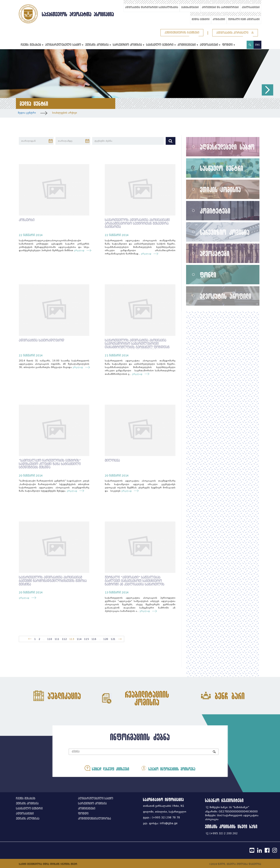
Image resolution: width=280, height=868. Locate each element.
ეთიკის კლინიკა (28, 819)
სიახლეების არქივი (65, 113)
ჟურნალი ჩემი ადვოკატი (244, 19)
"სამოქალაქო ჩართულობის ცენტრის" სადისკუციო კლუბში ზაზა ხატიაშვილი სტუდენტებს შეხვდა (50, 464)
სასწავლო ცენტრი (160, 45)
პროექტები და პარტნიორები (220, 7)
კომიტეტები (187, 45)
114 (79, 639)
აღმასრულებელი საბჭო (63, 45)
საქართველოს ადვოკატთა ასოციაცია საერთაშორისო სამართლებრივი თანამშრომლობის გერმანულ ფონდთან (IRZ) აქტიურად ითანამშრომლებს (137, 346)
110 (50, 639)
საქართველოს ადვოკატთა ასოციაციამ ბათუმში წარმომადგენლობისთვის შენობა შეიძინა (53, 581)
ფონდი (227, 45)
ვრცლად (80, 250)
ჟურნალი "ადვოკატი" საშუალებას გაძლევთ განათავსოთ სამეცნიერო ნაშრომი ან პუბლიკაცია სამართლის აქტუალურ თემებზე (135, 583)
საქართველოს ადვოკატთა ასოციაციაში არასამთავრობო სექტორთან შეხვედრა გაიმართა (137, 223)
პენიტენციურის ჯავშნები (182, 33)
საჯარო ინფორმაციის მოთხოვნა (168, 768)
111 (57, 639)
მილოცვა (112, 461)
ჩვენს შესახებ (31, 45)
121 (113, 639)
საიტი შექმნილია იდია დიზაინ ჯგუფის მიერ (48, 864)
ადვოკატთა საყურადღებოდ (42, 340)
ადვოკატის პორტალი (235, 33)
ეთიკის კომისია (97, 45)
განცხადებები (190, 7)
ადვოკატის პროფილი (226, 296)
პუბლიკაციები (251, 7)
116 (94, 639)
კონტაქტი (219, 19)
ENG (257, 45)
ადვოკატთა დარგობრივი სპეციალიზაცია (152, 7)
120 (106, 639)
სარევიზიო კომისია (127, 45)
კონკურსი (27, 220)
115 (87, 639)
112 (64, 639)
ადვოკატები (209, 45)
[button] (267, 90)
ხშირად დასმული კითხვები (107, 768)
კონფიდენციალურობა (94, 819)
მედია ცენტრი (201, 19)
